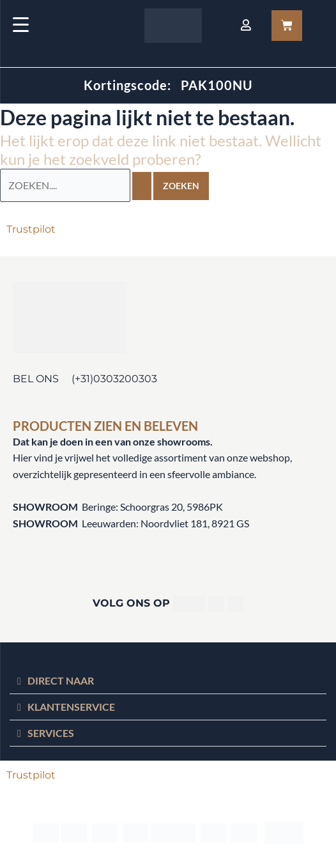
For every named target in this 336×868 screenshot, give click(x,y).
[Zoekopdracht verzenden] (142, 186)
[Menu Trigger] (21, 24)
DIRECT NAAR (61, 680)
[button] (168, 681)
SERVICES (51, 733)
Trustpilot (31, 229)
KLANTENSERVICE (71, 707)
